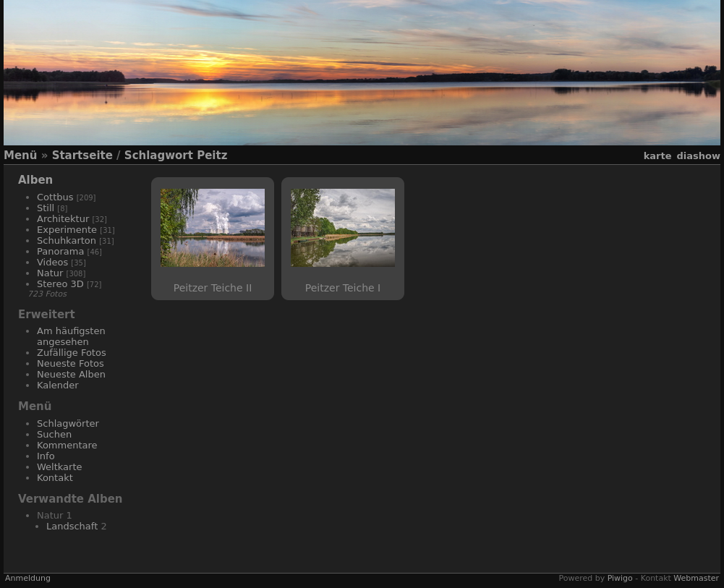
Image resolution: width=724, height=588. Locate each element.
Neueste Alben (71, 374)
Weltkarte (60, 467)
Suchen (54, 434)
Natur (50, 273)
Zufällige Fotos (72, 353)
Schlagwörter (68, 423)
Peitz (212, 155)
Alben (35, 180)
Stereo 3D (60, 284)
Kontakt (55, 478)
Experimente (67, 230)
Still (46, 208)
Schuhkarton (67, 240)
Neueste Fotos (71, 363)
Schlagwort (159, 155)
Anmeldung (28, 578)
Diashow (699, 156)
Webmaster (696, 578)
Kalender (58, 385)
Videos (52, 262)
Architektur (63, 219)
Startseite (82, 155)
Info (46, 456)
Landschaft (72, 526)
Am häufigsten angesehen (71, 336)
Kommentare (67, 445)
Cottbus (55, 197)
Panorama (60, 251)
